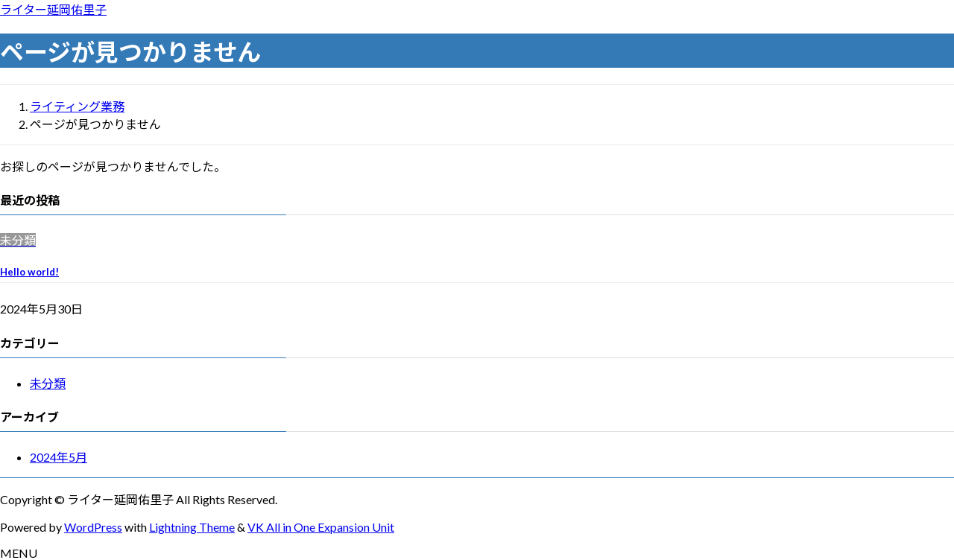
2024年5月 (59, 457)
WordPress (93, 527)
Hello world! (29, 272)
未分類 (48, 383)
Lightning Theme (192, 527)
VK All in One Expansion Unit (321, 527)
